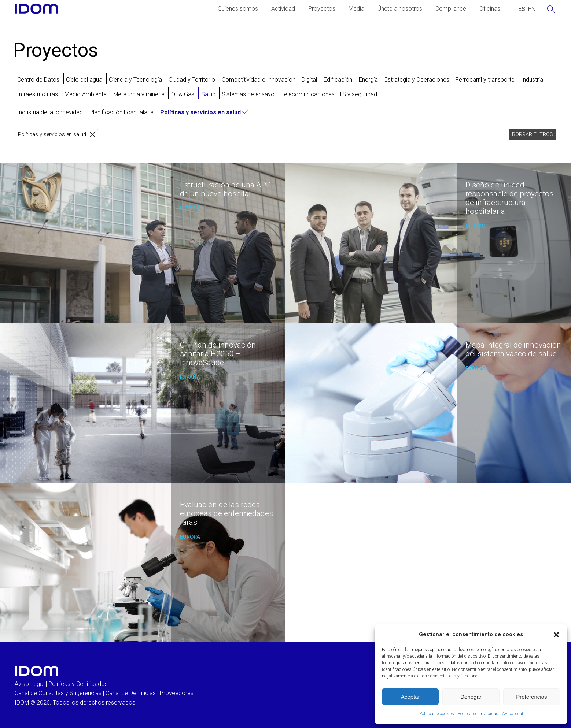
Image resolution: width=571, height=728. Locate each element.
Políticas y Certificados (78, 684)
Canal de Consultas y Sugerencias (58, 693)
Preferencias (531, 697)
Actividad (283, 9)
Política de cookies (437, 714)
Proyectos (322, 9)
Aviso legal (513, 714)
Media (356, 9)
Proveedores (177, 693)
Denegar (471, 697)
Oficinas (490, 9)
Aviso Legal (30, 684)
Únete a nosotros (400, 9)
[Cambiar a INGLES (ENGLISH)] (532, 9)
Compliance (451, 9)
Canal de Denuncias (131, 693)
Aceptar (410, 697)
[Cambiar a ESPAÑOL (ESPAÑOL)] (522, 9)
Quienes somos (238, 9)
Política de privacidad (478, 714)
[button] (556, 635)
